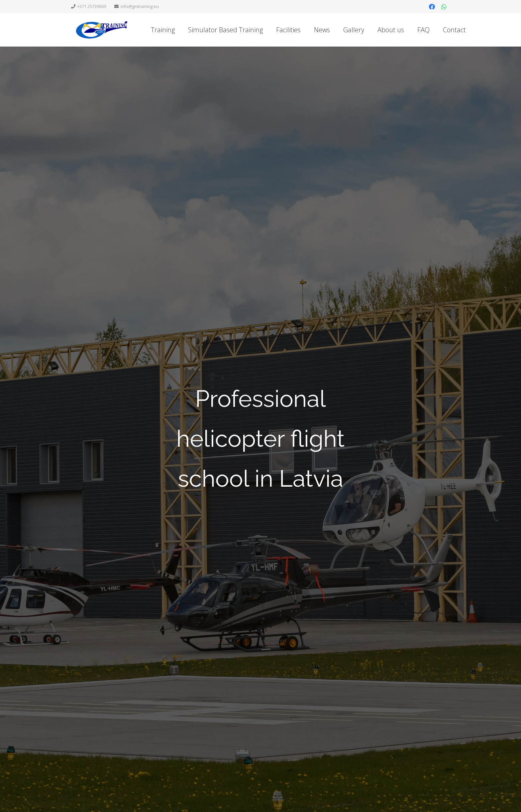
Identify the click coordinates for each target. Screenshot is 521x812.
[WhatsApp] (444, 7)
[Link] (102, 30)
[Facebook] (432, 7)
